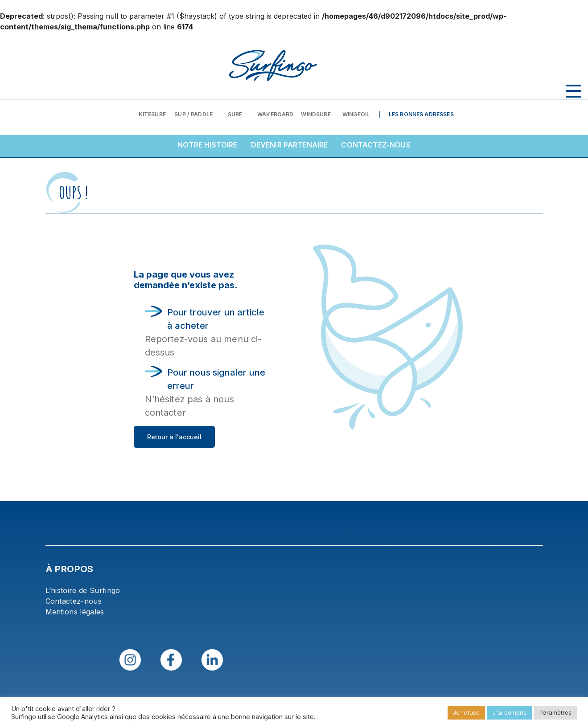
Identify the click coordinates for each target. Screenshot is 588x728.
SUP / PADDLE (193, 114)
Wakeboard (275, 114)
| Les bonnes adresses (416, 114)
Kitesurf (152, 114)
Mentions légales (75, 612)
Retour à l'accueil (174, 437)
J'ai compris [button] (510, 712)
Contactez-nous (376, 145)
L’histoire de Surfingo (83, 590)
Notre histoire (207, 145)
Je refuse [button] (466, 712)
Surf (235, 114)
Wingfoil (356, 114)
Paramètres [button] (555, 712)
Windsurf (316, 114)
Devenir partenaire (290, 145)
